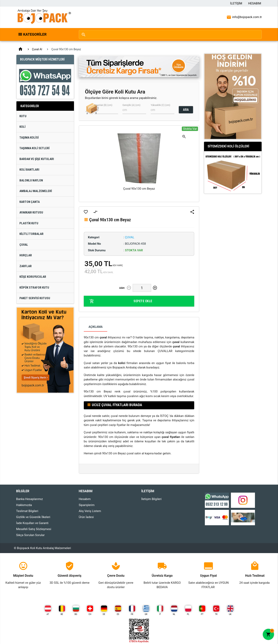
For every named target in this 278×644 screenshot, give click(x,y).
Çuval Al (37, 49)
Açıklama (96, 327)
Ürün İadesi (86, 517)
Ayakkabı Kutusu (31, 212)
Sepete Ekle (121, 301)
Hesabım (255, 3)
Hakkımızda (24, 505)
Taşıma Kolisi (29, 138)
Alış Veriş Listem (90, 511)
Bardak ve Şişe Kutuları (37, 159)
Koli (22, 127)
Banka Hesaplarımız (30, 499)
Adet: (122, 288)
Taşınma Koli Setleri (34, 148)
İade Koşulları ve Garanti (32, 523)
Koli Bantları (29, 170)
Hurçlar (26, 255)
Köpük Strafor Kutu (34, 288)
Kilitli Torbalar (31, 234)
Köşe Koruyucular (33, 277)
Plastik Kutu (29, 223)
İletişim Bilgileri (152, 499)
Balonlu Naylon (31, 180)
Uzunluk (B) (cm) (103, 105)
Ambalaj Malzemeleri (36, 191)
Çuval (24, 245)
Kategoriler (35, 34)
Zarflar (26, 266)
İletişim (236, 3)
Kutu (23, 116)
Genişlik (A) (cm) (131, 105)
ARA (186, 110)
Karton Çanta (30, 202)
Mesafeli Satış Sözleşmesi (34, 529)
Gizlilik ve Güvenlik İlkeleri (33, 517)
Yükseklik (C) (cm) (160, 105)
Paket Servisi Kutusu (35, 298)
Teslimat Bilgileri (27, 511)
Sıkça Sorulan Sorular (30, 535)
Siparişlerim (87, 505)
